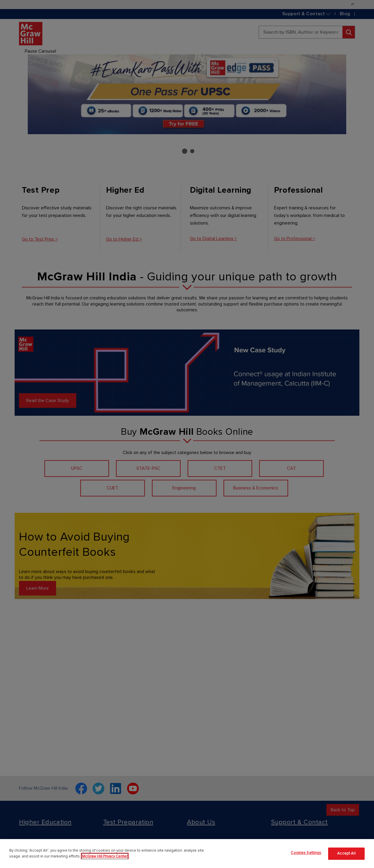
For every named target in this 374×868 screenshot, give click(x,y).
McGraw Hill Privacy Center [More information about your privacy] (105, 856)
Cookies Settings (306, 853)
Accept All (346, 853)
